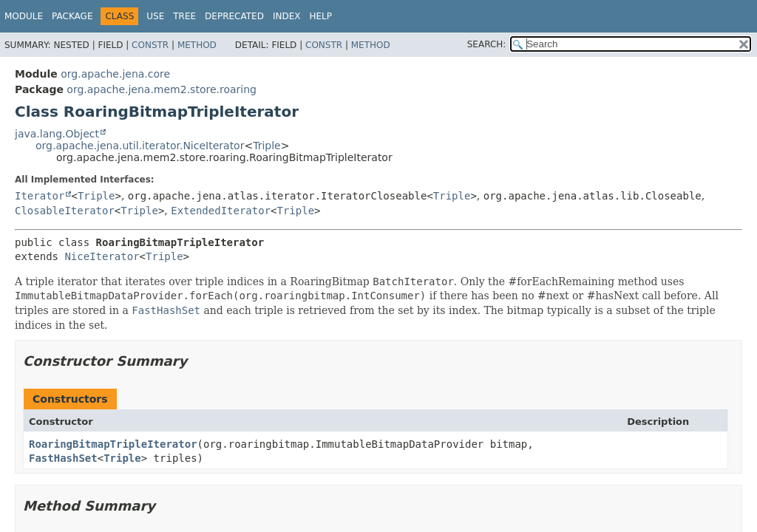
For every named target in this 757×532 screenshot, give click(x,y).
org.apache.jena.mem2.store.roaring (162, 89)
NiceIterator (102, 256)
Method (197, 45)
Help (320, 16)
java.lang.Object (57, 134)
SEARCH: (487, 44)
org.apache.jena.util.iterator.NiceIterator (140, 146)
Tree (184, 16)
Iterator (40, 196)
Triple (267, 146)
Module (24, 16)
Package (72, 16)
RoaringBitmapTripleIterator (113, 444)
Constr (150, 45)
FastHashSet (63, 458)
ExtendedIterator (221, 211)
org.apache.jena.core (115, 74)
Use (155, 16)
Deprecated (234, 16)
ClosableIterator (65, 211)
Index (287, 16)
